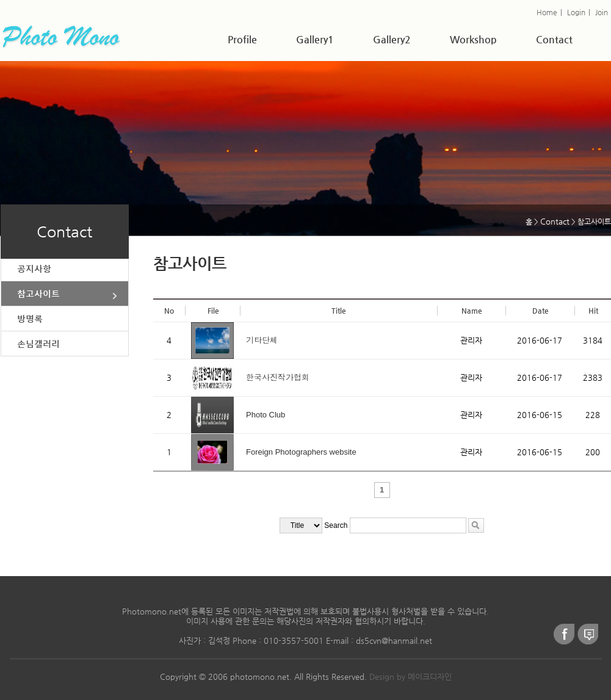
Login (576, 12)
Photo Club (266, 415)
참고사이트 (38, 293)
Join (602, 12)
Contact (554, 39)
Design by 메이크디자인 (410, 677)
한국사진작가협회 (278, 377)
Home (547, 12)
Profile (242, 39)
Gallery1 (315, 39)
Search (336, 525)
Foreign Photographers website (301, 452)
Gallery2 (392, 39)
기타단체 (262, 340)
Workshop (473, 39)
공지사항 (34, 268)
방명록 (30, 318)
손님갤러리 (38, 343)
